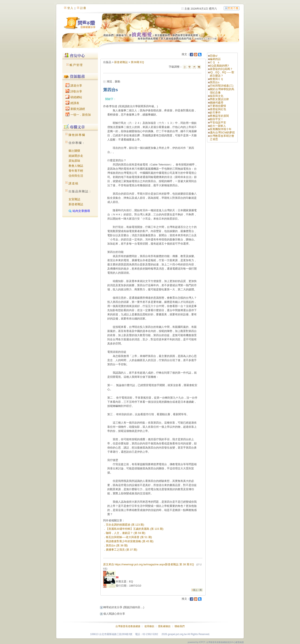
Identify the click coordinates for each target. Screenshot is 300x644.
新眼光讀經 (75, 109)
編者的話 (215, 59)
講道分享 (74, 86)
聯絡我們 (180, 626)
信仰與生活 (76, 176)
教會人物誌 (76, 166)
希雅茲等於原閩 (219, 116)
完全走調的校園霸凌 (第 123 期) (125, 525)
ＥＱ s (214, 62)
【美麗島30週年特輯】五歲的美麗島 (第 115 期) (135, 529)
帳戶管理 (76, 65)
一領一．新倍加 (78, 115)
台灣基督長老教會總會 (128, 626)
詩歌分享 (74, 91)
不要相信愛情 (218, 106)
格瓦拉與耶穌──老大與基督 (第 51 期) (129, 537)
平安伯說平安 (218, 122)
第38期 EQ (137, 62)
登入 (70, 8)
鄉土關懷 (74, 151)
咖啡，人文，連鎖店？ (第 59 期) (126, 533)
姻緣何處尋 (217, 103)
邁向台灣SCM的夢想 (222, 132)
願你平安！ (217, 119)
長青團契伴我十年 (221, 129)
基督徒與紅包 (218, 109)
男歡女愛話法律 (219, 99)
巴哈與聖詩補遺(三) (223, 86)
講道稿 (74, 183)
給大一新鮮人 (218, 126)
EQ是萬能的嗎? (219, 66)
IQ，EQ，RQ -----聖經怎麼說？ (222, 74)
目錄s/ (214, 56)
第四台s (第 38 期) (117, 545)
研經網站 (74, 97)
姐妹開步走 (76, 156)
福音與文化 (217, 96)
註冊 (83, 8)
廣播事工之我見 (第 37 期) (122, 550)
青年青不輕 (76, 171)
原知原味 (74, 161)
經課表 (72, 103)
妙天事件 (215, 113)
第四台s (215, 82)
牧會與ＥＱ (216, 79)
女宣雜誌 (74, 199)
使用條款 (149, 626)
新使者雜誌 (76, 204)
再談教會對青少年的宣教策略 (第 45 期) (130, 541)
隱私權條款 (164, 626)
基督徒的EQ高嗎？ (221, 69)
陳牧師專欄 (77, 135)
